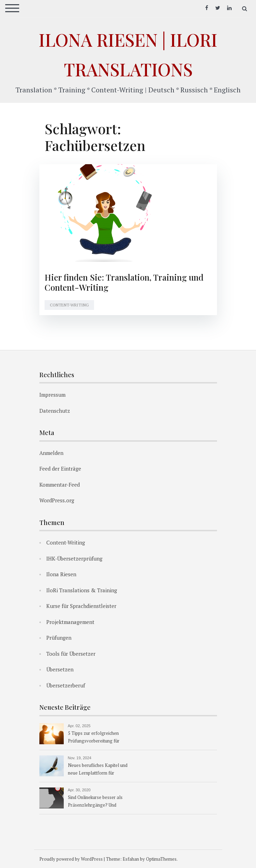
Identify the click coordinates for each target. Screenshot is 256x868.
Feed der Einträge (60, 469)
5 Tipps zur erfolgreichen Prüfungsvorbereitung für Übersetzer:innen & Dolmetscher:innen (94, 738)
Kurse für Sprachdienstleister (81, 606)
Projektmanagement (70, 622)
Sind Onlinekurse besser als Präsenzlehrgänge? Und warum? (95, 802)
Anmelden (51, 453)
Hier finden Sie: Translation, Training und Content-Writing (124, 282)
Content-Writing (69, 305)
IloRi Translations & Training (82, 590)
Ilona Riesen (61, 574)
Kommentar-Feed (60, 485)
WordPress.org (57, 500)
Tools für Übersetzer (71, 654)
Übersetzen (60, 669)
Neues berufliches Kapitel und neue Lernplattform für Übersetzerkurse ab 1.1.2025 (98, 770)
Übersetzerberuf (66, 685)
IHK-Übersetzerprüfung (74, 558)
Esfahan (131, 859)
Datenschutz (55, 411)
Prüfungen (59, 638)
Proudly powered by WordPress (71, 859)
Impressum (52, 395)
